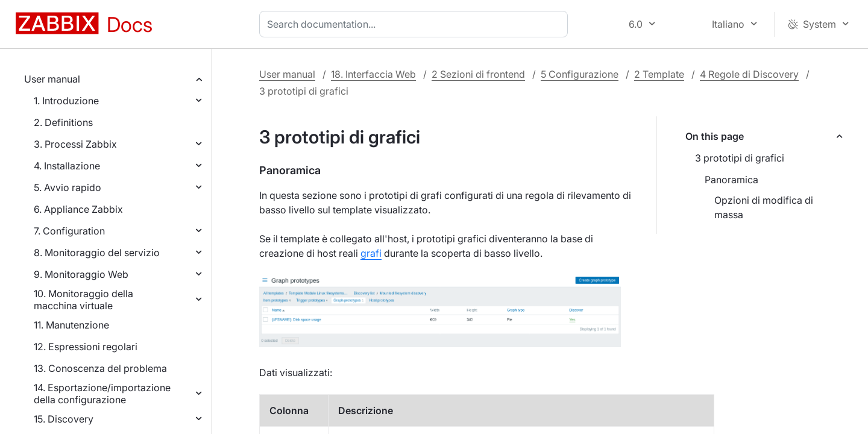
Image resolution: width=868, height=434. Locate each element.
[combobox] (416, 24)
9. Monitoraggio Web (81, 274)
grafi (371, 253)
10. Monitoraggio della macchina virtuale (83, 300)
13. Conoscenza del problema (100, 368)
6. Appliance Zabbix (78, 209)
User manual (52, 79)
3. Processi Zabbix (75, 144)
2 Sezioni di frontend (478, 74)
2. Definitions (63, 122)
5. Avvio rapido (68, 187)
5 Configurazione (580, 74)
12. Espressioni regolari (86, 347)
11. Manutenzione (71, 325)
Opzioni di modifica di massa (764, 207)
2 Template (659, 74)
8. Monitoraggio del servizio (97, 253)
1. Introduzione (66, 101)
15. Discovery (64, 419)
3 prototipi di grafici (740, 158)
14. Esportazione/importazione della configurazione (102, 394)
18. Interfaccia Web (373, 74)
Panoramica (731, 180)
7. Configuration (69, 231)
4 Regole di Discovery (749, 74)
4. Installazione (67, 166)
